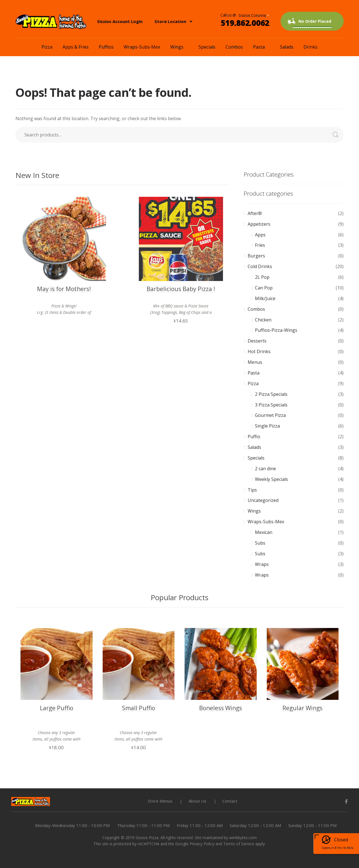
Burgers (256, 256)
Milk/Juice (265, 298)
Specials (207, 47)
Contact (230, 801)
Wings (177, 47)
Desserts (257, 341)
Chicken (263, 320)
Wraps (262, 564)
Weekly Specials (271, 479)
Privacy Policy (202, 844)
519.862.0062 (245, 23)
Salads (287, 47)
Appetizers (259, 224)
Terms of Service (239, 844)
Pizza (47, 47)
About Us (197, 801)
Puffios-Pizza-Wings (276, 330)
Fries (260, 245)
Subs (260, 543)
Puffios (106, 47)
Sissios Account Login (120, 21)
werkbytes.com (243, 838)
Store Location (170, 21)
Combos (234, 47)
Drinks (310, 47)
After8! (255, 213)
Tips (252, 490)
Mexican (264, 532)
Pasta (259, 47)
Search (338, 135)
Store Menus (160, 801)
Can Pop (264, 288)
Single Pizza (267, 426)
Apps (260, 235)
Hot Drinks (259, 351)
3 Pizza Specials (271, 405)
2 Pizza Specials (271, 394)
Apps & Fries (76, 47)
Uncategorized (263, 500)
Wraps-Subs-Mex (142, 47)
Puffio (254, 437)
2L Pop (262, 277)
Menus (255, 362)
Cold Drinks (260, 266)
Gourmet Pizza (270, 415)
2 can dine (265, 469)
